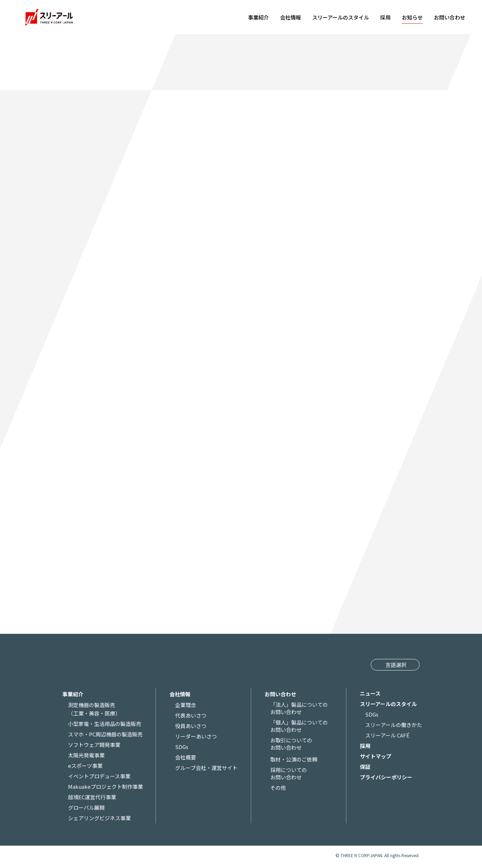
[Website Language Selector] (395, 665)
